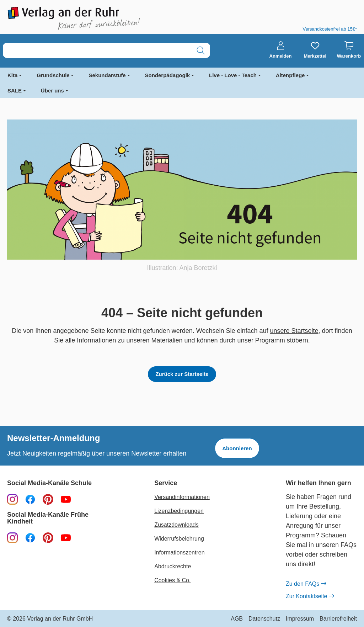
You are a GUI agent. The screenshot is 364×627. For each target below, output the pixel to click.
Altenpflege (290, 75)
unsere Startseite (294, 331)
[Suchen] (201, 50)
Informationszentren (179, 552)
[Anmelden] (281, 50)
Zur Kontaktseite (310, 596)
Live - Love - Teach (233, 75)
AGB (237, 619)
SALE (15, 91)
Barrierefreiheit (338, 619)
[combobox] (97, 50)
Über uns (52, 91)
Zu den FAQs (306, 584)
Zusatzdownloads (176, 525)
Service (166, 483)
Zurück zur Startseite (182, 374)
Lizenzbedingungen (179, 511)
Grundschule (53, 75)
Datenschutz (264, 619)
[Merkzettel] (315, 50)
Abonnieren (237, 448)
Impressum (300, 619)
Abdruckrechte (173, 566)
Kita (12, 75)
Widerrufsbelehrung (179, 539)
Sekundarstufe (107, 75)
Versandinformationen (182, 497)
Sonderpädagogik (168, 75)
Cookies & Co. (172, 580)
